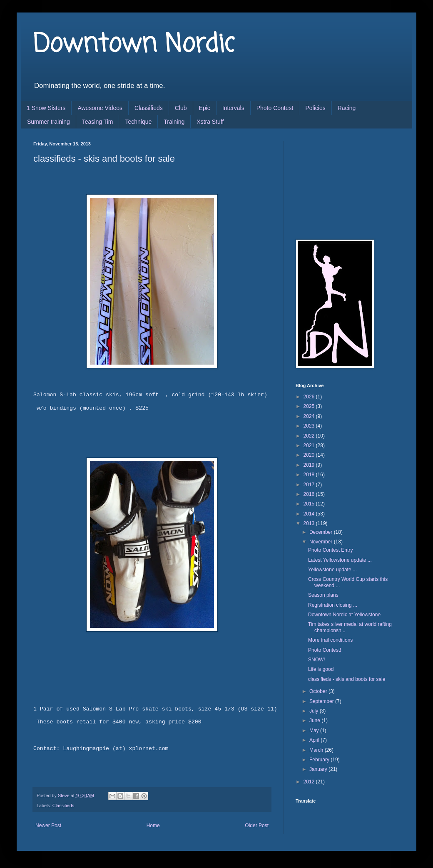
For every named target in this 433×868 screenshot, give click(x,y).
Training (174, 122)
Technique (138, 122)
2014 (310, 514)
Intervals (233, 108)
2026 (310, 397)
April (315, 740)
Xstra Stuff (210, 122)
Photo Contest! (325, 650)
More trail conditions (330, 640)
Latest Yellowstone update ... (340, 560)
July (315, 711)
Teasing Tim (98, 122)
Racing (347, 108)
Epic (205, 108)
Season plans (323, 595)
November (322, 542)
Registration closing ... (333, 605)
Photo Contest (275, 108)
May (315, 730)
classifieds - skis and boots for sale (347, 679)
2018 (310, 475)
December (322, 532)
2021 (310, 445)
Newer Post (48, 825)
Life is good (321, 669)
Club (181, 108)
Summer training (49, 122)
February (320, 760)
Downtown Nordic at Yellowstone (344, 615)
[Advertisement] (337, 183)
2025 (310, 406)
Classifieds (149, 108)
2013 (310, 523)
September (322, 701)
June (315, 720)
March (317, 750)
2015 (310, 504)
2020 (310, 455)
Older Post (257, 825)
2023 (310, 426)
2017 (310, 485)
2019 (310, 465)
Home (153, 825)
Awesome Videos (100, 108)
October (319, 691)
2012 (310, 782)
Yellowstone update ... (332, 570)
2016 (310, 494)
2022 (310, 436)
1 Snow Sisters (46, 108)
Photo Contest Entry (330, 550)
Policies (315, 108)
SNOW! (317, 660)
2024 (310, 416)
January (319, 769)
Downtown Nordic (134, 45)
